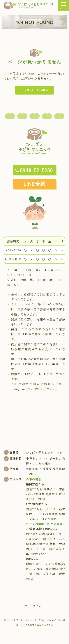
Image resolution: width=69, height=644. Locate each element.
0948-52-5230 (36, 170)
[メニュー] (63, 5)
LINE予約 (35, 184)
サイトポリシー (34, 606)
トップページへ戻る (35, 90)
